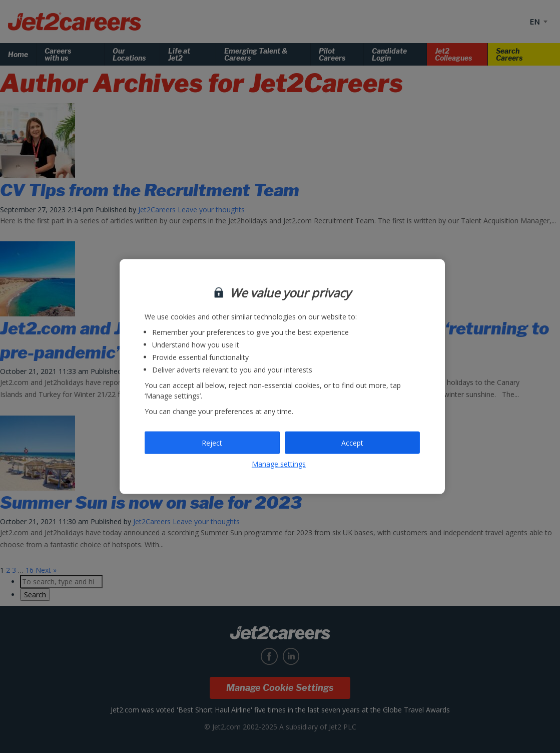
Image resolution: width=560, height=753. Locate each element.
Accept (352, 442)
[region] (282, 377)
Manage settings (279, 464)
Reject (212, 442)
